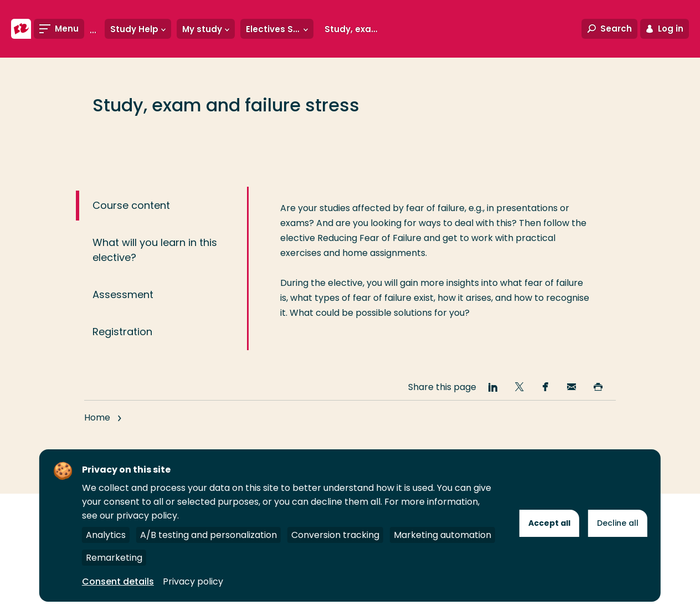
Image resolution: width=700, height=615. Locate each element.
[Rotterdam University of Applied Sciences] (21, 29)
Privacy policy (193, 581)
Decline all (618, 523)
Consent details (118, 581)
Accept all (549, 523)
